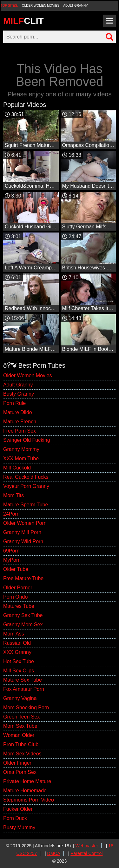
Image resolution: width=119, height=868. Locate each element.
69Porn (11, 551)
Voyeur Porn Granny (26, 486)
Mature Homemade (25, 791)
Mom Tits (13, 495)
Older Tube (16, 569)
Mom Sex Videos (22, 754)
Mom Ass (14, 634)
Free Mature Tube (23, 578)
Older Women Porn (25, 523)
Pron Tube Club (21, 744)
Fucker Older (18, 809)
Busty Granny (19, 394)
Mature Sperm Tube (26, 505)
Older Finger (17, 763)
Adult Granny (75, 6)
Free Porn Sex (20, 431)
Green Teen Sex (21, 717)
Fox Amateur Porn (24, 689)
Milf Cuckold (17, 468)
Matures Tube (19, 606)
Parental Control (86, 853)
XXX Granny (17, 652)
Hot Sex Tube (19, 661)
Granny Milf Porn (22, 532)
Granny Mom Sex (23, 625)
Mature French (20, 422)
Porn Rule (14, 403)
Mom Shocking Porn (26, 708)
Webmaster (87, 846)
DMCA (54, 853)
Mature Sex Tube (23, 680)
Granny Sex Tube (23, 615)
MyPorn (12, 560)
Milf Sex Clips (19, 671)
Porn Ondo (15, 597)
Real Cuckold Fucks (26, 477)
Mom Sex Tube (20, 726)
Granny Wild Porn (23, 542)
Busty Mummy (19, 827)
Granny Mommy (21, 449)
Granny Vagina (20, 698)
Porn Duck (15, 818)
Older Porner (18, 588)
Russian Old (17, 643)
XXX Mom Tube (21, 458)
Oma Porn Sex (20, 772)
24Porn (11, 514)
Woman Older (19, 735)
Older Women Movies (41, 6)
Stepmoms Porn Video (29, 800)
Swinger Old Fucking (27, 440)
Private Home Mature (27, 781)
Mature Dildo (18, 412)
